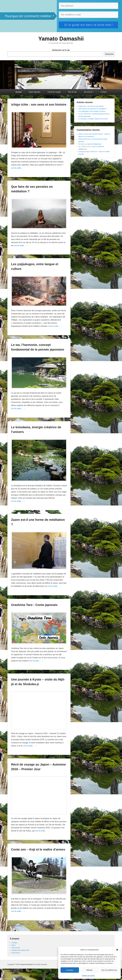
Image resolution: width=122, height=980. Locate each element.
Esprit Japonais (35, 92)
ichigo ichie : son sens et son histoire (39, 104)
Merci (14, 945)
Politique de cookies (88, 976)
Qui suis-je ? (89, 92)
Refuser (90, 970)
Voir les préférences (109, 970)
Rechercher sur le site (61, 50)
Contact (104, 92)
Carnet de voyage (54, 92)
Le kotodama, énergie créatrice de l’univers (93, 119)
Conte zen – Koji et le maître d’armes (38, 849)
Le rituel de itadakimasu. (93, 144)
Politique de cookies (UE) (20, 950)
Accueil (19, 92)
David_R (81, 134)
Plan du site (72, 92)
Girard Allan (82, 139)
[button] (117, 950)
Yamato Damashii (61, 39)
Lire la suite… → (18, 168)
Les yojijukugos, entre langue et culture (92, 111)
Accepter (70, 970)
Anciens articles (15, 926)
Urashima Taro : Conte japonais (34, 605)
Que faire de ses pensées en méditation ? (93, 109)
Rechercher (109, 54)
